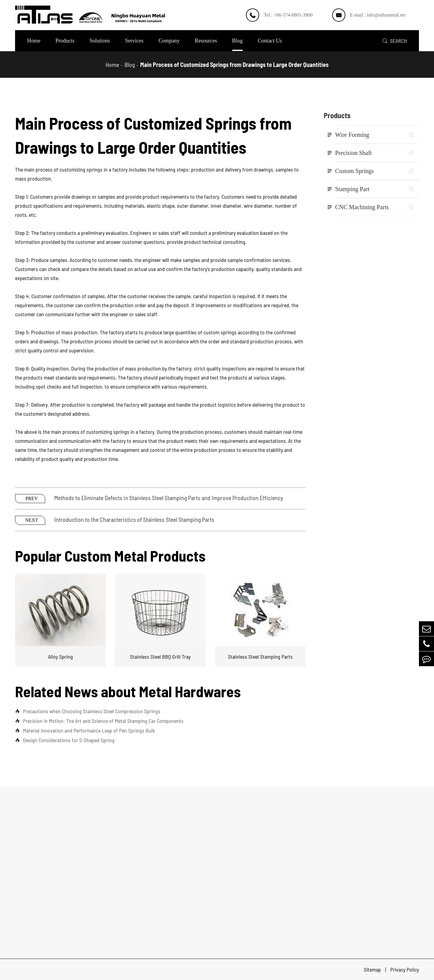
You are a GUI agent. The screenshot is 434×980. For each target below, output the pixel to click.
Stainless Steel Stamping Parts (260, 657)
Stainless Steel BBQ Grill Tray (160, 657)
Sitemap (373, 969)
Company (169, 41)
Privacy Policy (405, 969)
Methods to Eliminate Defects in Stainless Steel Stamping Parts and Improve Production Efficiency (169, 498)
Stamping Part (352, 189)
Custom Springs (354, 171)
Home (34, 41)
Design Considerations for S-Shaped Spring (65, 740)
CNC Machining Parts (362, 207)
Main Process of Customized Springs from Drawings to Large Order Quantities (234, 65)
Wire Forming (352, 135)
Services (134, 41)
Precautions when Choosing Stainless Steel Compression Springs (88, 711)
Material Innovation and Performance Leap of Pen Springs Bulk (85, 730)
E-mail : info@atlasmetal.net (378, 15)
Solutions (100, 41)
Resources (206, 41)
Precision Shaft (354, 153)
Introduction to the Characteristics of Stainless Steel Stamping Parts (134, 519)
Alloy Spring (60, 657)
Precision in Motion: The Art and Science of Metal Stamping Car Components (99, 721)
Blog (237, 41)
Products (65, 41)
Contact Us (270, 41)
